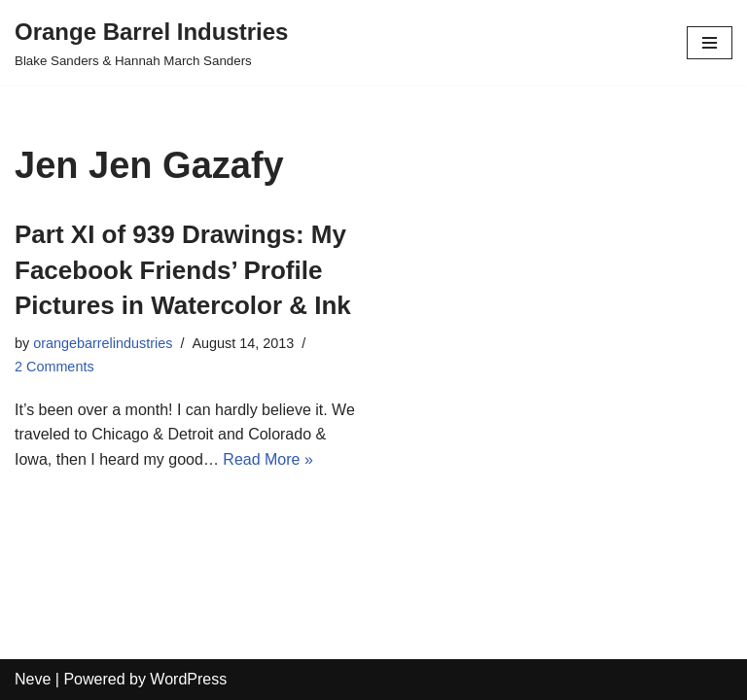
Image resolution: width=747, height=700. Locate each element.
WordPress (188, 679)
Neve (33, 679)
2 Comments (54, 367)
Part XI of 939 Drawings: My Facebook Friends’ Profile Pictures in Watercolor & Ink (183, 270)
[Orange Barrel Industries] (151, 43)
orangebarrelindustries (103, 343)
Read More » (268, 459)
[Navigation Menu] (710, 43)
